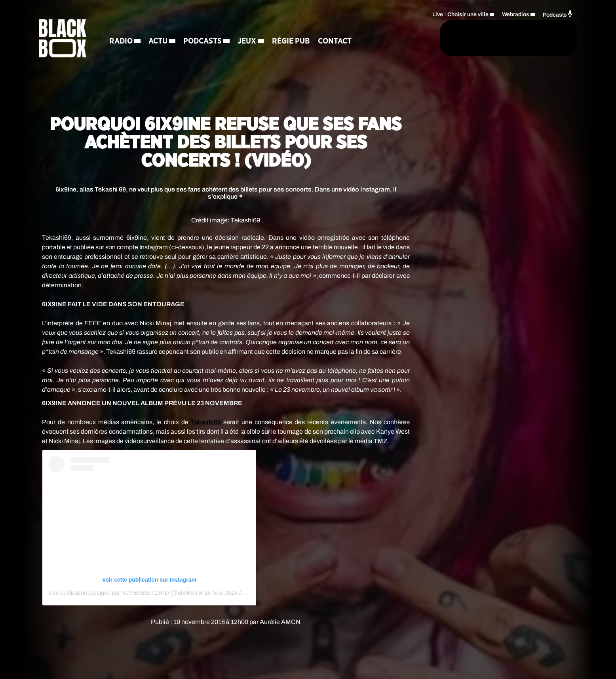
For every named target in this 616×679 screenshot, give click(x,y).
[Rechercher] (406, 38)
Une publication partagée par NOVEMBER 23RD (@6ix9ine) (123, 593)
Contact (336, 42)
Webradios (516, 14)
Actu (159, 42)
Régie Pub (292, 42)
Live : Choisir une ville (460, 14)
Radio (122, 42)
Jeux (248, 42)
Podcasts (204, 42)
